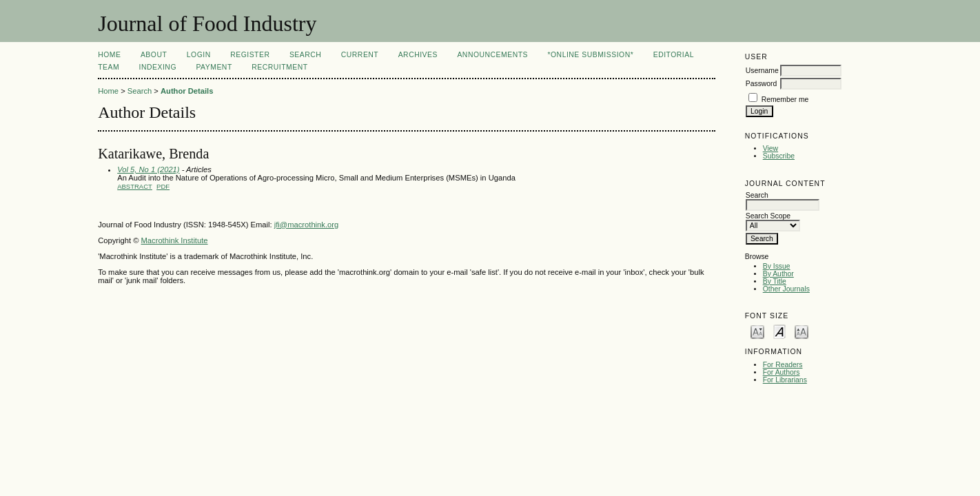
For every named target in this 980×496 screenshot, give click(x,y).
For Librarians (785, 380)
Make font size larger (802, 331)
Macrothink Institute (175, 240)
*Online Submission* (590, 55)
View (770, 148)
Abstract (135, 186)
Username (762, 71)
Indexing (158, 67)
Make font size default (779, 331)
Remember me (785, 100)
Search (305, 55)
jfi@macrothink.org (306, 225)
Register (250, 55)
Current (360, 55)
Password (762, 84)
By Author (778, 274)
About (154, 55)
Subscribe (779, 156)
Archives (418, 55)
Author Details (187, 91)
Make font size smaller (757, 331)
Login (199, 55)
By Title (775, 281)
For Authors (782, 372)
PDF (163, 186)
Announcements (492, 55)
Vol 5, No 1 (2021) (148, 169)
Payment (214, 67)
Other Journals (786, 289)
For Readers (783, 365)
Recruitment (279, 67)
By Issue (777, 266)
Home (109, 55)
